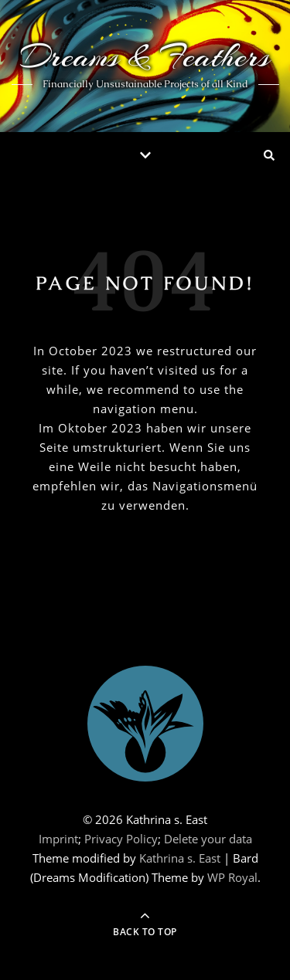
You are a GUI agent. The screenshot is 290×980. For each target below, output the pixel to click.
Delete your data (208, 839)
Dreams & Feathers (145, 56)
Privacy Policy (121, 839)
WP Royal (232, 877)
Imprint (58, 839)
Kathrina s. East (180, 858)
